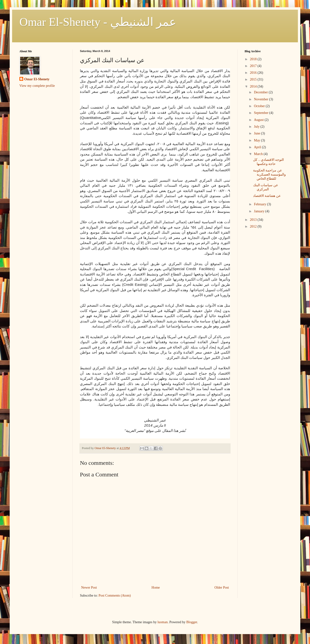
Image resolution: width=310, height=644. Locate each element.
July (257, 127)
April (258, 147)
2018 (254, 59)
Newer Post (89, 588)
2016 (254, 73)
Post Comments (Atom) (115, 596)
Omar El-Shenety (37, 79)
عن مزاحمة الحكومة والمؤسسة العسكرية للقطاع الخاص (270, 174)
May (257, 140)
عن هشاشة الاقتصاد (267, 196)
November (261, 99)
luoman (163, 622)
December (261, 92)
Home (156, 588)
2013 (254, 220)
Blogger (192, 622)
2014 (254, 86)
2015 (254, 79)
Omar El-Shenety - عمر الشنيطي (98, 22)
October (260, 106)
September (261, 113)
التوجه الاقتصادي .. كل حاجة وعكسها (269, 162)
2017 (254, 66)
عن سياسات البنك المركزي (266, 187)
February (260, 204)
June (257, 133)
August (259, 120)
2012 (254, 226)
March (259, 154)
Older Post (222, 588)
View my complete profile (37, 86)
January (260, 211)
